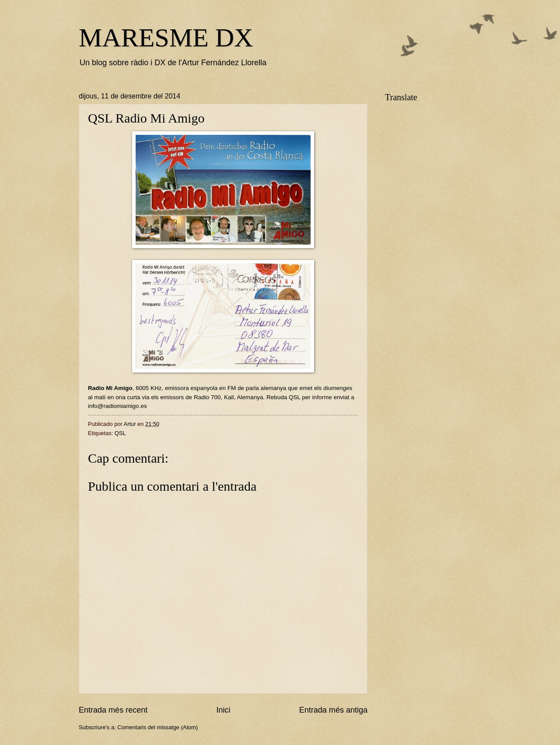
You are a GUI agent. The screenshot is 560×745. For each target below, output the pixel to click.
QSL (120, 433)
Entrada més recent (113, 710)
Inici (223, 710)
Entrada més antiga (333, 710)
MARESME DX (166, 38)
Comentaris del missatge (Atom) (157, 727)
